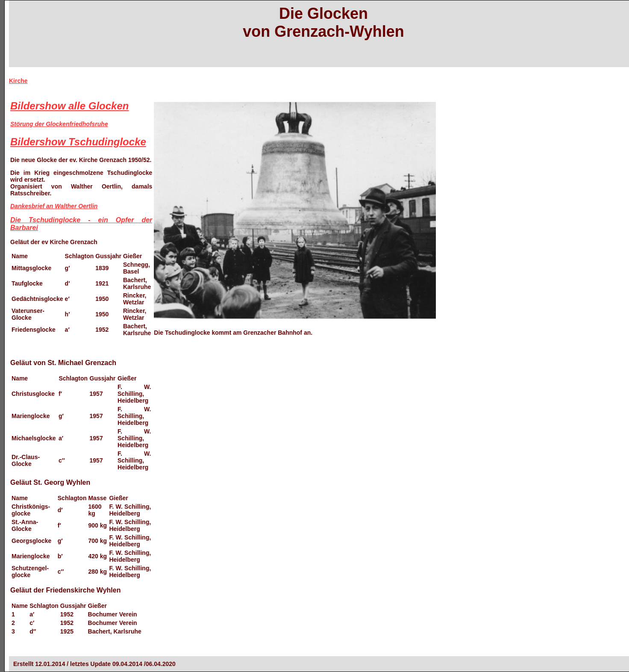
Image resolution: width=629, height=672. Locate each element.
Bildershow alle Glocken (69, 106)
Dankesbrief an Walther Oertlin (54, 206)
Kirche (18, 81)
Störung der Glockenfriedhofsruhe (59, 124)
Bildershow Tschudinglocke (78, 142)
